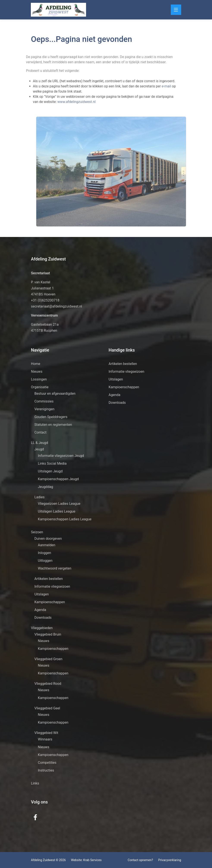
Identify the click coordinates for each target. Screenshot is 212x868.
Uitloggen (45, 561)
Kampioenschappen (50, 602)
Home (36, 364)
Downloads (43, 618)
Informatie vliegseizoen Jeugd (61, 456)
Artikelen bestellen (49, 579)
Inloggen (45, 553)
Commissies (44, 401)
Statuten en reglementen (53, 425)
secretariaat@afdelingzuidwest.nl (57, 306)
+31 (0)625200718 (45, 300)
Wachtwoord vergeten (55, 568)
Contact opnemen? (140, 860)
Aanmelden (47, 545)
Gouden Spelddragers (51, 417)
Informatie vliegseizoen (52, 586)
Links (35, 783)
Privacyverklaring (170, 860)
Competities (47, 763)
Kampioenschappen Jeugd (58, 479)
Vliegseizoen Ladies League (59, 504)
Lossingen (39, 379)
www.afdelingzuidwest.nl (70, 102)
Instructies (46, 770)
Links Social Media (52, 463)
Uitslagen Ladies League (57, 511)
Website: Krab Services (86, 860)
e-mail (160, 86)
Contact (41, 432)
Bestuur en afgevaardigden (55, 394)
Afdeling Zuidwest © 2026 (48, 860)
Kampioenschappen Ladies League (65, 519)
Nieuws (37, 372)
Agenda (40, 610)
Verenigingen (45, 409)
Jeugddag (46, 487)
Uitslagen (42, 594)
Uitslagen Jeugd (50, 471)
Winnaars (45, 739)
